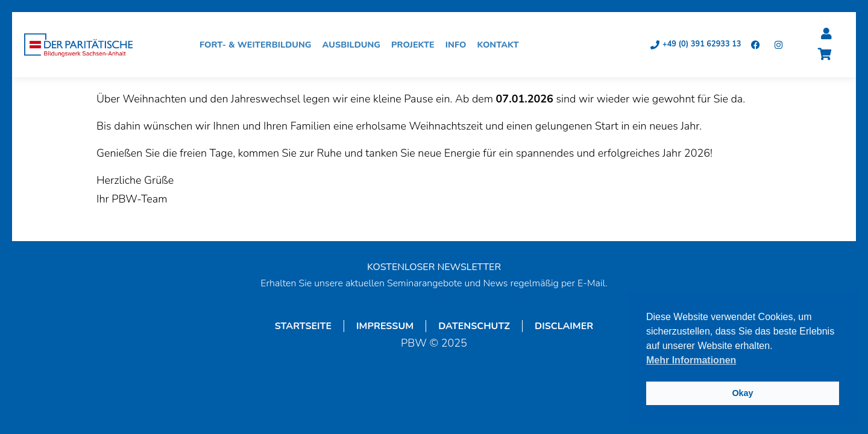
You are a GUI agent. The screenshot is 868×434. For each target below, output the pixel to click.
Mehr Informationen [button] (691, 360)
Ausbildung (355, 45)
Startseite (303, 326)
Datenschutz (474, 326)
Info (459, 45)
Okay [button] (742, 393)
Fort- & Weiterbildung (259, 45)
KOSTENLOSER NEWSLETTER (434, 267)
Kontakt (501, 45)
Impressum (385, 326)
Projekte (416, 45)
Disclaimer (564, 326)
